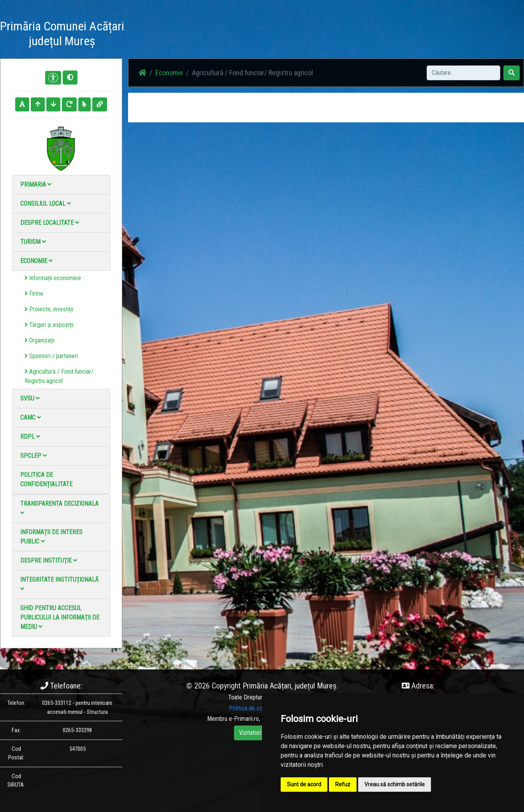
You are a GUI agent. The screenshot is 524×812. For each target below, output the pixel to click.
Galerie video (324, 35)
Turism (33, 242)
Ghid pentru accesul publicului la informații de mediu (60, 617)
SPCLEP (33, 456)
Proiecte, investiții (49, 309)
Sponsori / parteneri (51, 356)
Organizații (40, 340)
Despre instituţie (49, 560)
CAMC (31, 417)
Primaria (36, 184)
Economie (36, 261)
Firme (34, 294)
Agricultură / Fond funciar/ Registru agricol (59, 376)
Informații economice (53, 278)
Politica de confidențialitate (46, 479)
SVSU (30, 398)
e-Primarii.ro (244, 719)
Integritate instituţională (59, 584)
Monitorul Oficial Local (406, 35)
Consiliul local (46, 204)
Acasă (206, 35)
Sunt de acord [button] (304, 784)
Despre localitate (50, 223)
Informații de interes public (51, 537)
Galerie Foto (283, 35)
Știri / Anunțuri (241, 35)
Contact (359, 35)
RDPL (30, 437)
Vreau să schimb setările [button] (395, 784)
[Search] (463, 73)
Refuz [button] (343, 784)
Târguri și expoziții (49, 325)
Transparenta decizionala (59, 508)
